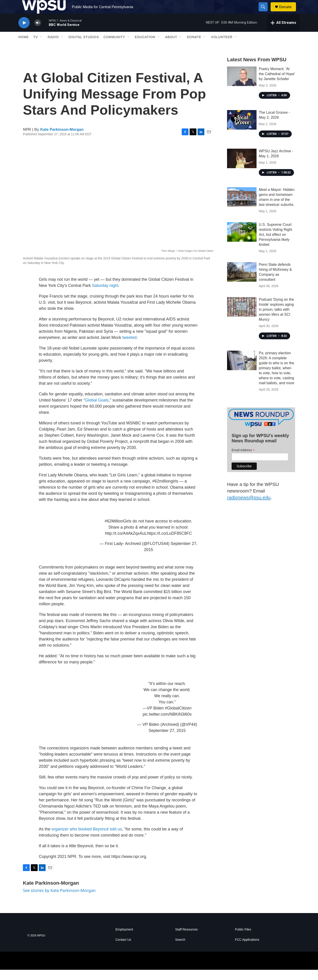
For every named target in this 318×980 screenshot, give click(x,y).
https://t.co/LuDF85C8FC (169, 544)
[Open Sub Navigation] (41, 47)
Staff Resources (186, 940)
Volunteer (222, 47)
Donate (288, 12)
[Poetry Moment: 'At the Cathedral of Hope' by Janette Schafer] (242, 86)
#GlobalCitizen (178, 718)
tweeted (129, 348)
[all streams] (283, 33)
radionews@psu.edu (249, 508)
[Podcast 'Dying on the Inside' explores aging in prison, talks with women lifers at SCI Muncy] (242, 317)
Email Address (243, 460)
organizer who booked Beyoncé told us (87, 839)
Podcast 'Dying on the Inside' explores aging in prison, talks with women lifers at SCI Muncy (276, 320)
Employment (124, 940)
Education (145, 47)
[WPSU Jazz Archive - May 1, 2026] (242, 169)
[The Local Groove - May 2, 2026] (242, 130)
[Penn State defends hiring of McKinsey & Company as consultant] (242, 282)
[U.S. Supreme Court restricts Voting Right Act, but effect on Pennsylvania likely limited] (242, 242)
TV (36, 47)
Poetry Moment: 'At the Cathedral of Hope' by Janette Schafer (277, 84)
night (114, 296)
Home (24, 47)
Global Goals (97, 410)
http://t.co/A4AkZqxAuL (126, 544)
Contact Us (123, 950)
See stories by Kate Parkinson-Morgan (59, 901)
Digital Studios (84, 47)
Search (180, 950)
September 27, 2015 (167, 741)
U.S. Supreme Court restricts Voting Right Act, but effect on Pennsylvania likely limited (275, 245)
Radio (53, 47)
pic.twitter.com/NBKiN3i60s (167, 724)
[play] (24, 33)
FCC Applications (247, 950)
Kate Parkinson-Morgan (62, 140)
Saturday (100, 296)
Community (114, 47)
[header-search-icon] (265, 12)
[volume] (38, 33)
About (171, 47)
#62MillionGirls (118, 531)
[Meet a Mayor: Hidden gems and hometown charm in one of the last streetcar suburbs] (242, 207)
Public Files (243, 940)
